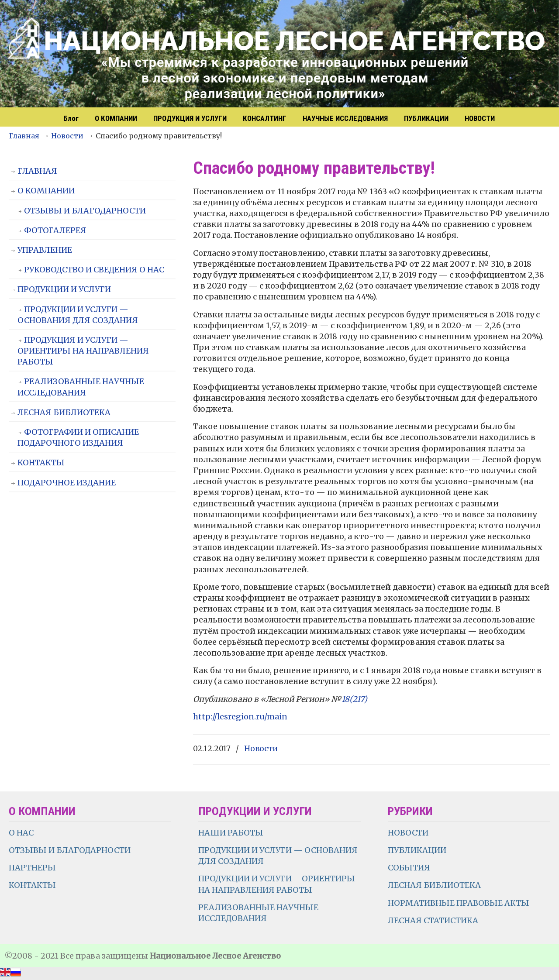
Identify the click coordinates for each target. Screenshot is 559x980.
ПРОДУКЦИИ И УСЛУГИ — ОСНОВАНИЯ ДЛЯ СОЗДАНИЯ (78, 315)
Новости (67, 136)
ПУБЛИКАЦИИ (417, 850)
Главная (24, 136)
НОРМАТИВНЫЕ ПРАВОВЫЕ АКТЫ (459, 903)
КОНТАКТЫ (41, 462)
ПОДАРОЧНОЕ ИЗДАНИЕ (67, 483)
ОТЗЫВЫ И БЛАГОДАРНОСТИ (85, 211)
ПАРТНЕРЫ (32, 868)
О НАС (21, 833)
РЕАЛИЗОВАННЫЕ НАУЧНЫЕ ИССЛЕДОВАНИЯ (81, 387)
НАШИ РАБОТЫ (231, 833)
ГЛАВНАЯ (37, 171)
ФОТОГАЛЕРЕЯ (55, 230)
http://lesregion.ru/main (240, 717)
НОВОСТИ (408, 833)
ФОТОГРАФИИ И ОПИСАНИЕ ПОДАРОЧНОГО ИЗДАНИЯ (78, 437)
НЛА (279, 55)
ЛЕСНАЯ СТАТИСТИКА (433, 920)
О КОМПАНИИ (46, 191)
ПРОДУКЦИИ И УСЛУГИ (64, 289)
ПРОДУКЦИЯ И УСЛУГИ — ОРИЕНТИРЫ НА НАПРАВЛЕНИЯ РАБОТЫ (83, 351)
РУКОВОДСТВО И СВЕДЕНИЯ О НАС (94, 270)
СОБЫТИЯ (409, 868)
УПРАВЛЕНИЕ (45, 250)
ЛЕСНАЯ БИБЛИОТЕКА (64, 412)
